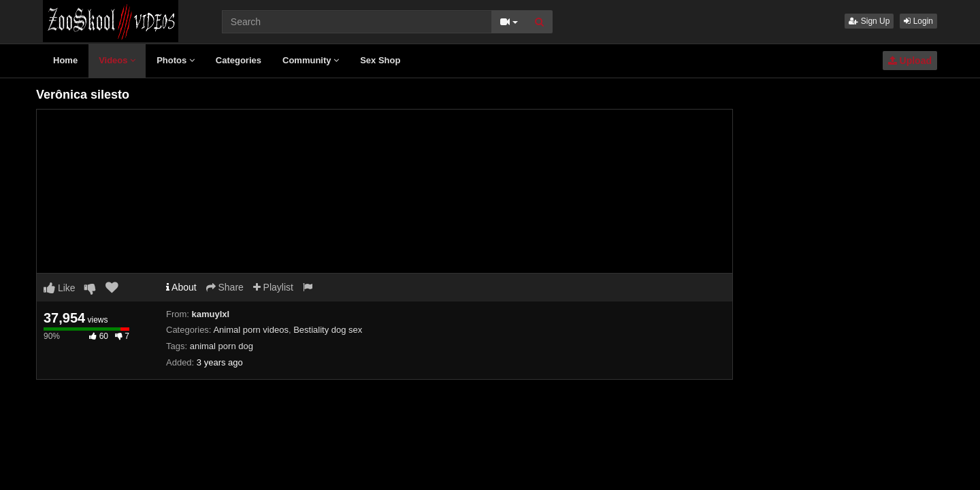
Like (60, 288)
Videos (117, 60)
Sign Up (869, 21)
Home (65, 60)
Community (311, 60)
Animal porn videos (251, 330)
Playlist (273, 287)
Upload (910, 61)
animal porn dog (222, 346)
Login (918, 21)
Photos (176, 60)
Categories (239, 60)
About (181, 287)
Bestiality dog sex (328, 330)
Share (225, 287)
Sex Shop (380, 60)
